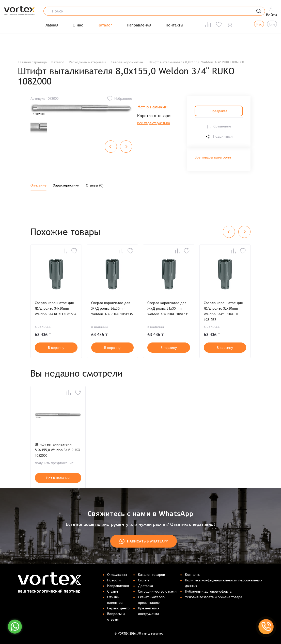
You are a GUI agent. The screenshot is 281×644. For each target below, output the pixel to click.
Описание (38, 185)
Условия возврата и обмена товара (214, 597)
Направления (139, 25)
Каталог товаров (151, 575)
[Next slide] (126, 147)
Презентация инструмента (149, 611)
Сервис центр (118, 608)
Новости (114, 580)
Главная (51, 25)
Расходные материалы (88, 62)
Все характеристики (154, 123)
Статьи (113, 591)
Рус (259, 24)
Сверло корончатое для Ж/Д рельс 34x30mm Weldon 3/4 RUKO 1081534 (56, 308)
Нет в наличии (58, 478)
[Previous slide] (111, 147)
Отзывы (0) (95, 185)
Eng (272, 24)
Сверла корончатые (127, 62)
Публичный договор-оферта (208, 591)
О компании (117, 575)
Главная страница (32, 62)
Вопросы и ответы (116, 617)
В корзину (56, 348)
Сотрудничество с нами (157, 591)
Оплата (144, 580)
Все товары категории (213, 157)
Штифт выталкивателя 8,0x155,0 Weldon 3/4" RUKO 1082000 (57, 450)
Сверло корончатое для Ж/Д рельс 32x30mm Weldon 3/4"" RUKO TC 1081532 (223, 311)
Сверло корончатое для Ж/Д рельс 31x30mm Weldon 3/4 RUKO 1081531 (168, 308)
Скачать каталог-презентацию (152, 600)
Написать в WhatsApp (144, 541)
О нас (78, 25)
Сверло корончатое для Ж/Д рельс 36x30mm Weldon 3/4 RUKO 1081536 (112, 308)
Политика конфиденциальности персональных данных (224, 583)
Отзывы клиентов (115, 600)
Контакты (174, 25)
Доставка (145, 586)
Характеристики (66, 185)
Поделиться (219, 137)
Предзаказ (219, 111)
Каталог (105, 25)
